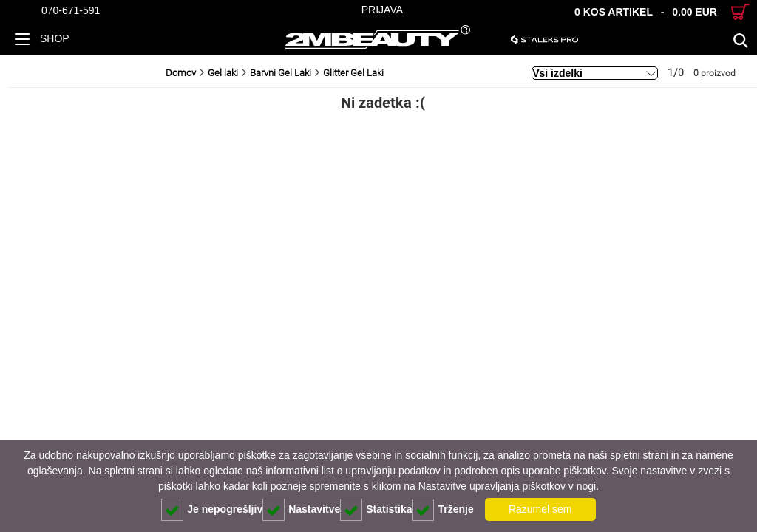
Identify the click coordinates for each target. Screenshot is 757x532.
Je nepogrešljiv (212, 510)
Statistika (376, 510)
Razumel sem (540, 509)
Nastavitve (301, 510)
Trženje (442, 510)
